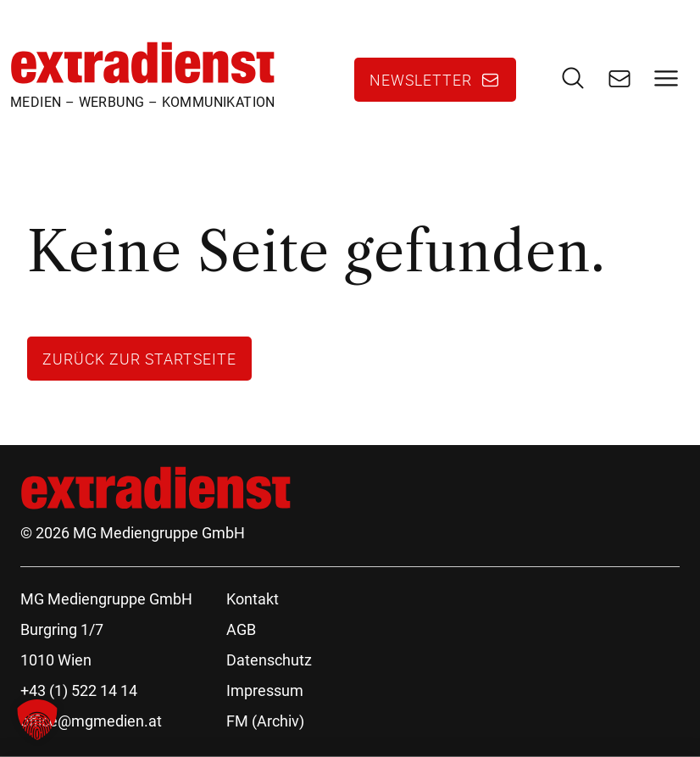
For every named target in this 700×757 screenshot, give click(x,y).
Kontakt (253, 599)
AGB (241, 629)
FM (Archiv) (265, 721)
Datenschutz (269, 660)
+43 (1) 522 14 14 (79, 690)
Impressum (265, 690)
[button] (37, 720)
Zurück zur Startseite (139, 359)
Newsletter (421, 80)
